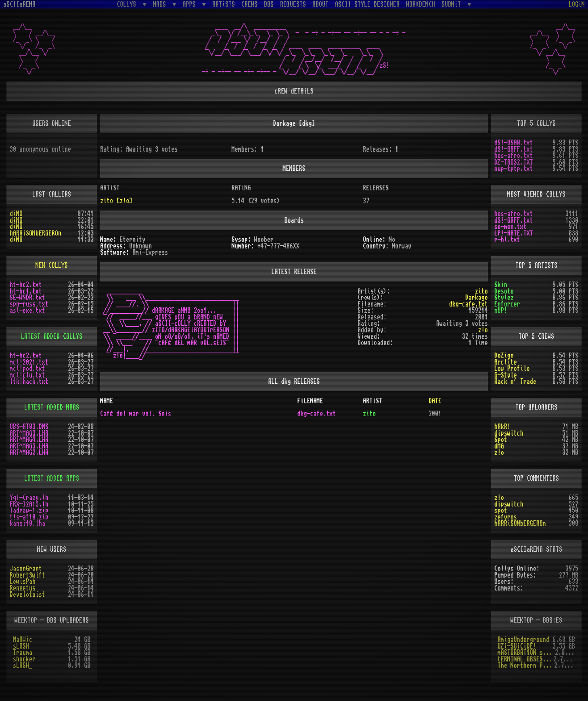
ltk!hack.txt (29, 382)
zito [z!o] (116, 201)
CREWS (249, 4)
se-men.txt (511, 227)
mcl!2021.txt (29, 362)
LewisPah (23, 582)
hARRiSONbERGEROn (36, 233)
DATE (435, 401)
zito (481, 291)
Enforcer (507, 304)
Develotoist (27, 595)
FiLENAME (310, 401)
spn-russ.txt (29, 304)
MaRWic (23, 640)
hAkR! (502, 427)
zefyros (506, 517)
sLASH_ (23, 666)
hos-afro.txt (514, 156)
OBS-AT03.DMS (29, 427)
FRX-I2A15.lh (29, 504)
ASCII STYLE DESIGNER (367, 4)
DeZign (504, 356)
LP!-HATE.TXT (514, 233)
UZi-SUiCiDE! (517, 646)
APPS (191, 4)
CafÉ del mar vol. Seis (136, 414)
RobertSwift (27, 575)
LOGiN (577, 4)
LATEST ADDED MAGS (52, 407)
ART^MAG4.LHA (29, 440)
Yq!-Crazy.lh (29, 498)
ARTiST (372, 401)
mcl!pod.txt (27, 369)
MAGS (161, 4)
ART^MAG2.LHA (29, 453)
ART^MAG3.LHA (29, 433)
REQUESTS (293, 4)
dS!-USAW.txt (514, 143)
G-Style (506, 375)
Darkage (477, 298)
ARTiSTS (224, 4)
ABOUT (320, 4)
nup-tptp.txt (514, 169)
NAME (107, 401)
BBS (269, 4)
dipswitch (509, 433)
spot (501, 511)
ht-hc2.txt (26, 285)
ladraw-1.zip (29, 511)
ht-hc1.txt (26, 291)
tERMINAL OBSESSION (525, 659)
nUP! (501, 311)
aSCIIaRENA (19, 4)
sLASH (21, 646)
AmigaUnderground (523, 640)
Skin (501, 285)
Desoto (504, 291)
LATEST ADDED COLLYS (52, 336)
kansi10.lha (27, 524)
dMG (499, 446)
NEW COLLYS (52, 265)
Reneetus (23, 588)
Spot (501, 440)
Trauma (23, 653)
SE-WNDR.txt (27, 298)
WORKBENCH (421, 4)
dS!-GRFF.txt (514, 149)
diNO (16, 214)
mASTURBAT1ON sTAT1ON (526, 653)
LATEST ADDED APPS (52, 478)
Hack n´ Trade (515, 382)
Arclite (506, 362)
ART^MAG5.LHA (29, 446)
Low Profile (512, 369)
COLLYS (128, 4)
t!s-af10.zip (29, 517)
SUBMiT (453, 4)
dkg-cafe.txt (469, 304)
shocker (24, 659)
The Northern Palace (526, 666)
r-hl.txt (507, 240)
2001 (435, 414)
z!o (499, 453)
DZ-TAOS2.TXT (514, 162)
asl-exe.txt (27, 311)
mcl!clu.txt (27, 375)
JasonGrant (26, 569)
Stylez (504, 298)
